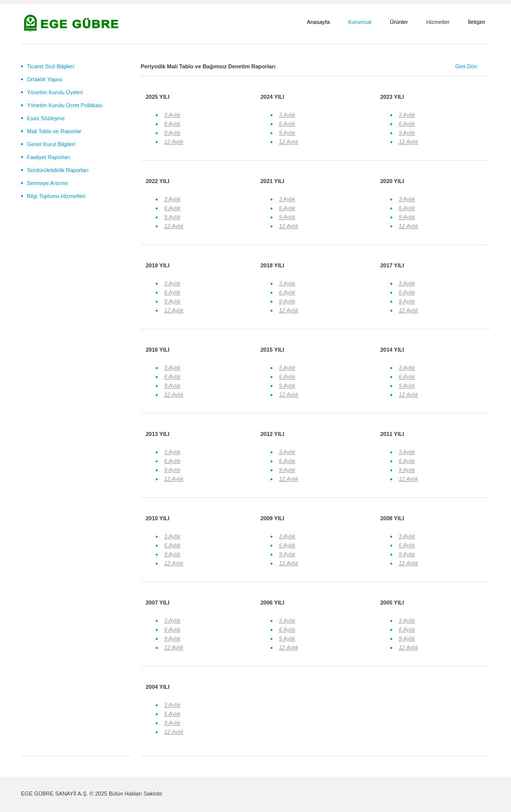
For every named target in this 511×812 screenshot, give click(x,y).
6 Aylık (172, 124)
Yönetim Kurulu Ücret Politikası (65, 105)
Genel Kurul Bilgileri (51, 144)
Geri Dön (466, 66)
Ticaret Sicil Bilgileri (51, 66)
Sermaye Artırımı (48, 183)
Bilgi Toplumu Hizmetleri (56, 196)
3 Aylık (172, 115)
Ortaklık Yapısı (45, 79)
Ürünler (399, 22)
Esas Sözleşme (46, 118)
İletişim (477, 22)
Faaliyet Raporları (49, 157)
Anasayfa (318, 22)
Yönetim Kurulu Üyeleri (55, 92)
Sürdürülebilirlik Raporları (58, 170)
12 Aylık (174, 142)
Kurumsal (360, 22)
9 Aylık (172, 133)
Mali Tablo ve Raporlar (54, 131)
